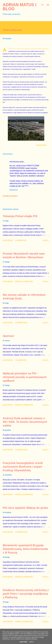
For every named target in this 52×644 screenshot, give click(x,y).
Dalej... (46, 240)
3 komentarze (21, 450)
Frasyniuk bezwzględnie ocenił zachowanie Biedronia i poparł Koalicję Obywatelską (23, 467)
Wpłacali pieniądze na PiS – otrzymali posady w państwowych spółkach (25, 377)
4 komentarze (21, 532)
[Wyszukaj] (42, 4)
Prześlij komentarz (10, 196)
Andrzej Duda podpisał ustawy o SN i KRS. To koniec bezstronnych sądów (25, 422)
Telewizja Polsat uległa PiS (20, 216)
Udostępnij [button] (41, 145)
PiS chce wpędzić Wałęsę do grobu (25, 508)
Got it (32, 642)
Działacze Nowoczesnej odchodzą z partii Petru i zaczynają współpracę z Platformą (26, 594)
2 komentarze (21, 323)
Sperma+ (9, 336)
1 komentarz (21, 240)
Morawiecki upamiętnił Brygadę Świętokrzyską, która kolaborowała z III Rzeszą (25, 549)
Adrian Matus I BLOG (20, 7)
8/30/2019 (14, 190)
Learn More (23, 642)
